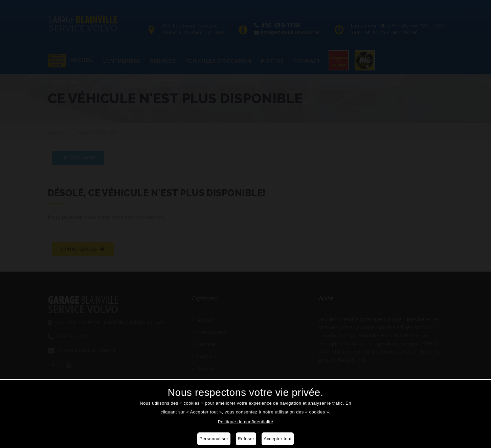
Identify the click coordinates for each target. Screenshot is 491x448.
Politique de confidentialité (246, 422)
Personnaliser (214, 439)
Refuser (246, 439)
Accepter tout (277, 439)
